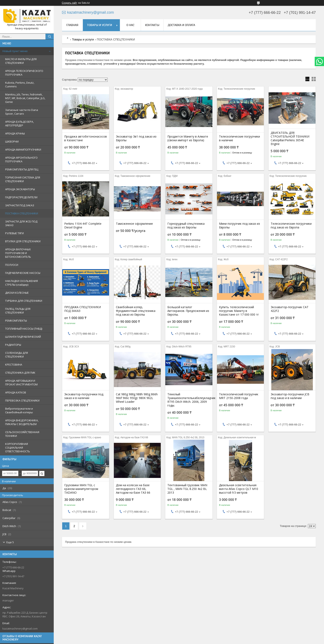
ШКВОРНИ (12, 141)
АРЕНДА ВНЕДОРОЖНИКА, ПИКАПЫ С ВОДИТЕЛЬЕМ (22, 422)
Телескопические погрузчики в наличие (239, 138)
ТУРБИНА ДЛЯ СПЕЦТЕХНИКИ (24, 301)
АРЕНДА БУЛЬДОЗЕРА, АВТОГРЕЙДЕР (19, 124)
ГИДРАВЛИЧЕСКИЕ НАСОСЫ (23, 273)
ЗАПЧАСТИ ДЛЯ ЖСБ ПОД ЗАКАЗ (21, 223)
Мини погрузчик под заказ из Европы (239, 226)
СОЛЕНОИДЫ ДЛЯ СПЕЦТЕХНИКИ (17, 355)
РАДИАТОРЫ (13, 345)
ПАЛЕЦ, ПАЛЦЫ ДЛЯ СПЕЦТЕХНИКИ (18, 311)
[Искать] (50, 37)
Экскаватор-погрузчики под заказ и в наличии (84, 396)
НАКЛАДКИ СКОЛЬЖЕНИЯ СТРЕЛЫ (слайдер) (21, 283)
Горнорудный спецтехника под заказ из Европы (186, 226)
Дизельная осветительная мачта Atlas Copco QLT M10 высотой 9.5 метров (239, 489)
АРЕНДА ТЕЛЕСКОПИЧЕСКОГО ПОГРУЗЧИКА (24, 73)
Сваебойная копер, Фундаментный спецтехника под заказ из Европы (136, 311)
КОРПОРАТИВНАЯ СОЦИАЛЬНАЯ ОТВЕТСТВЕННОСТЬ (18, 448)
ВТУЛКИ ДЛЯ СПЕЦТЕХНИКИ (23, 241)
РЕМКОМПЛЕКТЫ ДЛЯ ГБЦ (22, 169)
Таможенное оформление (134, 224)
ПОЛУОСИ (12, 265)
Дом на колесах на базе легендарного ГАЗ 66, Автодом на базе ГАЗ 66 (133, 489)
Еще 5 (10, 542)
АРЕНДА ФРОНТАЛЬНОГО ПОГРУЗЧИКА (21, 159)
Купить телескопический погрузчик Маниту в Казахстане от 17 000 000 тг (239, 311)
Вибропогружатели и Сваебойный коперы (19, 410)
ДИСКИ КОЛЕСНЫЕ (17, 293)
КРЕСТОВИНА (14, 365)
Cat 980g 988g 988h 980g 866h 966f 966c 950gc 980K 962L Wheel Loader (137, 398)
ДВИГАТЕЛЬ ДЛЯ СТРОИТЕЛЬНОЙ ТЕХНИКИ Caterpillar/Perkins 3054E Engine (290, 138)
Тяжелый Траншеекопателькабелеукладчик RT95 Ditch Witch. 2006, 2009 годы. (189, 400)
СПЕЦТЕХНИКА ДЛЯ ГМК (20, 373)
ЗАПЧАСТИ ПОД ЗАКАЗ (20, 205)
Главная (72, 25)
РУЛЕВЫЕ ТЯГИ (14, 233)
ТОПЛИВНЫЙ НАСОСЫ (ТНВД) (24, 329)
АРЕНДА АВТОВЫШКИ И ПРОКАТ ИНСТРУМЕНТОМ (21, 383)
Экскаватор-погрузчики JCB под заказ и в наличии (290, 396)
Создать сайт (69, 3)
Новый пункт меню (15, 51)
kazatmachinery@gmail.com (20, 629)
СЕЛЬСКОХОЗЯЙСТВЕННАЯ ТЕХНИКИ (22, 434)
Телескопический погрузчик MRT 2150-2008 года (239, 396)
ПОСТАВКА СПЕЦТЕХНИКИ (22, 213)
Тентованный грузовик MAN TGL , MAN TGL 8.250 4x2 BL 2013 (187, 489)
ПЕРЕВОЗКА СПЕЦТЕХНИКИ (22, 400)
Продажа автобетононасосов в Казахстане (86, 138)
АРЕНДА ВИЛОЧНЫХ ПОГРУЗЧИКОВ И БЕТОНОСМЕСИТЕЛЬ (18, 253)
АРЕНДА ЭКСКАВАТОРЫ (20, 189)
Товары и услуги (99, 25)
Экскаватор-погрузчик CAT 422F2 (290, 309)
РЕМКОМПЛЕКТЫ (16, 321)
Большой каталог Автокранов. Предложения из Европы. (188, 311)
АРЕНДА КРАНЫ (15, 133)
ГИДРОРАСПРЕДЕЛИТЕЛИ (21, 197)
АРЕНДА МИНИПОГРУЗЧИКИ (23, 150)
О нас (130, 25)
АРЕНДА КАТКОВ (16, 392)
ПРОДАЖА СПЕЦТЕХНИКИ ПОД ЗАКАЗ (83, 309)
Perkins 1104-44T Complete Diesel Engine (83, 226)
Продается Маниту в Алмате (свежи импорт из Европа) (188, 138)
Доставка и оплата (181, 25)
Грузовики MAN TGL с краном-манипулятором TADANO (81, 489)
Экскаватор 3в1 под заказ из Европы (136, 138)
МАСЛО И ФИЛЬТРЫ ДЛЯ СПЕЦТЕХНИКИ (21, 61)
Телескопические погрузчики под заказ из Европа (291, 226)
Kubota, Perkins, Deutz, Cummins (20, 84)
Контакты (152, 25)
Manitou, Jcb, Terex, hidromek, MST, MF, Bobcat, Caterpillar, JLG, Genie (25, 98)
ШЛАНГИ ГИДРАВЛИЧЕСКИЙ (23, 337)
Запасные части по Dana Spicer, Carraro (22, 112)
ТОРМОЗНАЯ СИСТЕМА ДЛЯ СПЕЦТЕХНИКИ (23, 179)
